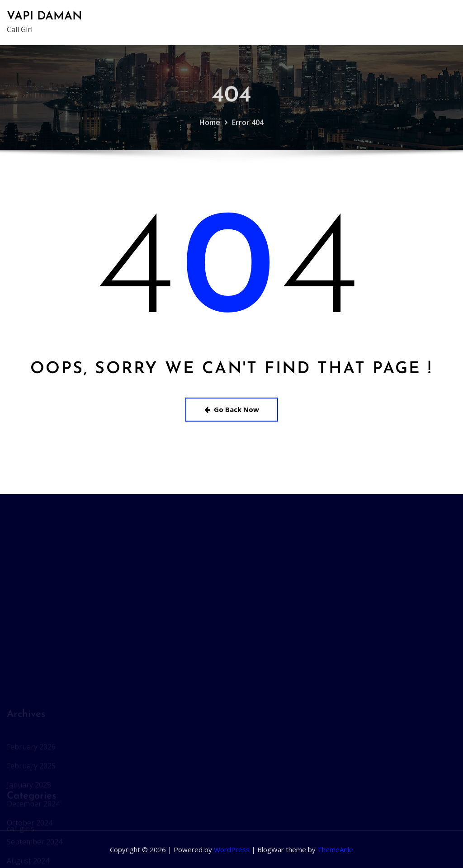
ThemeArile (335, 849)
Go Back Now (232, 409)
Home (210, 128)
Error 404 (248, 128)
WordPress (232, 849)
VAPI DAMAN (45, 17)
